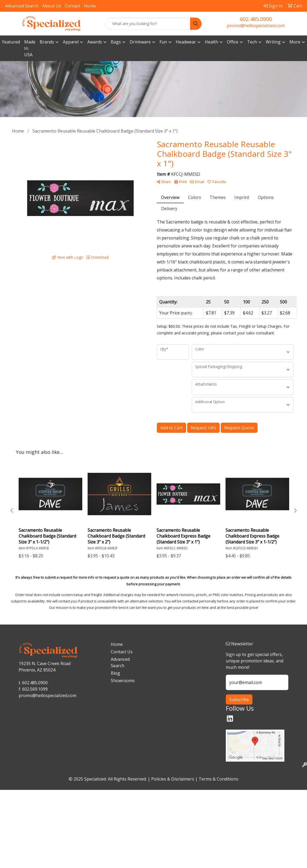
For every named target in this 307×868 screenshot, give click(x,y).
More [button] (295, 42)
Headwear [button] (186, 42)
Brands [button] (47, 42)
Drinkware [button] (140, 42)
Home (90, 6)
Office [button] (233, 42)
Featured (11, 42)
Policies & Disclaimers (173, 779)
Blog (115, 673)
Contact (72, 6)
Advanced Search (22, 6)
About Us (52, 6)
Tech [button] (252, 42)
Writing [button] (273, 42)
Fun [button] (163, 42)
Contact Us (122, 652)
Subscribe (239, 699)
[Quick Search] (148, 24)
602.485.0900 (256, 19)
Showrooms (122, 681)
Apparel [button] (71, 42)
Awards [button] (95, 42)
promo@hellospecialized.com (256, 26)
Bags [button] (116, 42)
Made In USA (30, 48)
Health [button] (211, 42)
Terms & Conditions (218, 779)
